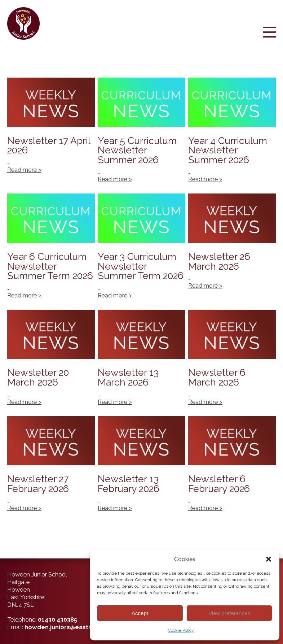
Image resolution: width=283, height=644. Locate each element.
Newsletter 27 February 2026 (51, 468)
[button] (269, 559)
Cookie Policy (181, 630)
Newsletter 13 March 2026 (141, 362)
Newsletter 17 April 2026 (51, 134)
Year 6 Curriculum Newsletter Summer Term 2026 (51, 250)
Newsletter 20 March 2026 (51, 362)
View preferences (229, 613)
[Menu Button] (269, 38)
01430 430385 (58, 620)
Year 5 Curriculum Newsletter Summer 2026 (141, 134)
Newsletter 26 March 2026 (232, 250)
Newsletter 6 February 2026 (232, 468)
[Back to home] (26, 23)
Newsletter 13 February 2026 (141, 468)
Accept (140, 613)
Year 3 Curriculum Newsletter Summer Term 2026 (141, 250)
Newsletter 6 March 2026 (232, 362)
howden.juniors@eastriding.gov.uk (75, 627)
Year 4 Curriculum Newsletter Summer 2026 (232, 134)
